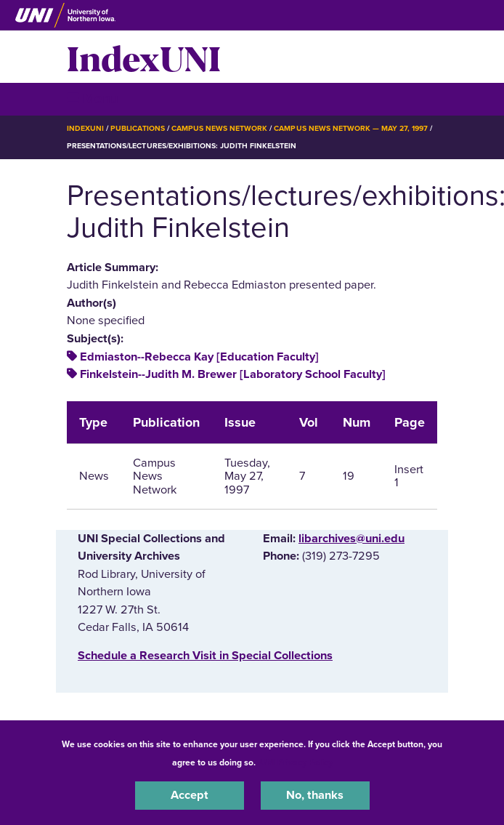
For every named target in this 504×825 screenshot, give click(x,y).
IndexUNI (144, 57)
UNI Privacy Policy (296, 762)
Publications (137, 128)
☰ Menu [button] (93, 98)
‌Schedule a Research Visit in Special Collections (205, 656)
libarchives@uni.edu (351, 539)
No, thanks (315, 795)
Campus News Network (220, 128)
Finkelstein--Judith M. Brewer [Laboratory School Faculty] (233, 374)
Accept (190, 795)
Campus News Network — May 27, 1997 (351, 128)
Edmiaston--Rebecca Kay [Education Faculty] (199, 357)
